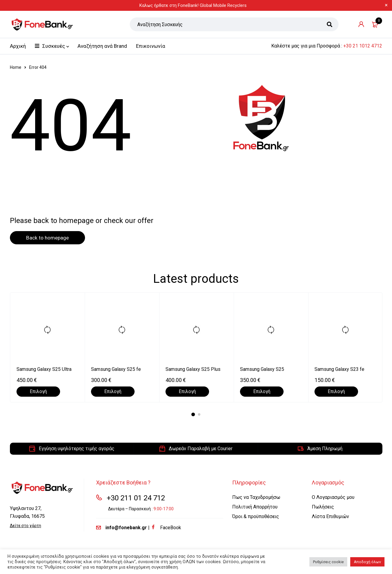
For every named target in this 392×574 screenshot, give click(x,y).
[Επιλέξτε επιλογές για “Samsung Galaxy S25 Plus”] (187, 392)
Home (16, 67)
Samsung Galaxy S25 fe (116, 369)
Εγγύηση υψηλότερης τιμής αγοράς (77, 449)
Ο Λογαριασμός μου (333, 498)
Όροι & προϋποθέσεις (256, 517)
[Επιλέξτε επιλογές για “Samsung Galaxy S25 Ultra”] (38, 392)
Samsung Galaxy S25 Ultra (44, 369)
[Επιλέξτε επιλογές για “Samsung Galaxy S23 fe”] (336, 392)
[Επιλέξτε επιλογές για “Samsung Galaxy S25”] (262, 392)
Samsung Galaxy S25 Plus (193, 369)
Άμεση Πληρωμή (325, 449)
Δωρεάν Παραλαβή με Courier (201, 449)
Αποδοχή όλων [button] (367, 562)
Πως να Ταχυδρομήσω (256, 498)
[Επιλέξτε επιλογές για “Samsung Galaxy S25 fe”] (113, 392)
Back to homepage (50, 238)
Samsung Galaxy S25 (262, 369)
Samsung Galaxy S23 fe (339, 369)
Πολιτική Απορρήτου (255, 507)
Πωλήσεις (323, 507)
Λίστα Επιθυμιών (330, 517)
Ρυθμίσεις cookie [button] (328, 562)
